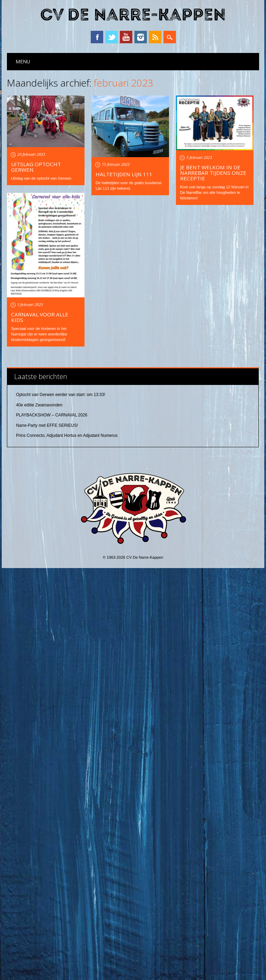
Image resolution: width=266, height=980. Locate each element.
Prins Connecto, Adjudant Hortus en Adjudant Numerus (67, 848)
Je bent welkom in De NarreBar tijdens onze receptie (213, 173)
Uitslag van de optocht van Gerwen (41, 178)
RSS (155, 37)
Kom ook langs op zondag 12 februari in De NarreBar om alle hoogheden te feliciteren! (214, 192)
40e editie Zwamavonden (39, 817)
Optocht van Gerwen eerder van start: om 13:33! (60, 807)
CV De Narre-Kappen (133, 15)
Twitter (112, 37)
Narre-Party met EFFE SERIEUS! (47, 837)
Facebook (97, 37)
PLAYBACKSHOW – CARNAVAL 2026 (52, 827)
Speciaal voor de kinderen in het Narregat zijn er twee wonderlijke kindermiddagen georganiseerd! (39, 334)
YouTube (126, 37)
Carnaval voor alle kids (40, 317)
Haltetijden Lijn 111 (124, 174)
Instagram (141, 37)
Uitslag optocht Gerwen (36, 167)
